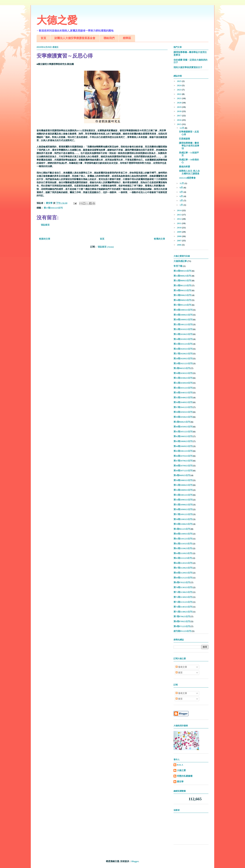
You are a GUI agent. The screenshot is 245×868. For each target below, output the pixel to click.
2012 (179, 219)
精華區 (127, 38)
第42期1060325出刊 (183, 436)
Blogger (135, 861)
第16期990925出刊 (182, 300)
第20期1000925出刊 (183, 319)
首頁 (43, 38)
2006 (179, 245)
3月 (182, 200)
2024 (179, 85)
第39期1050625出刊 (183, 417)
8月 (182, 192)
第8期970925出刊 (182, 621)
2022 (179, 94)
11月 (182, 183)
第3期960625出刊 (182, 422)
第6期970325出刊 (182, 582)
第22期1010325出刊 (183, 329)
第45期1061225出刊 (183, 451)
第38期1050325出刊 (183, 412)
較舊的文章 (160, 239)
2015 (179, 124)
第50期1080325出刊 (183, 480)
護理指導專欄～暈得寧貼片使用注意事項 (189, 146)
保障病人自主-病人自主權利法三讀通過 (189, 172)
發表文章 (181, 667)
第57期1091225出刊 (183, 514)
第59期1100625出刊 (183, 524)
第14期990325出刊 (182, 290)
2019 (179, 107)
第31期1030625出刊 (183, 378)
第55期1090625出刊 (183, 505)
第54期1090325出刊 (183, 500)
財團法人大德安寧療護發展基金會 (75, 38)
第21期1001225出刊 (183, 324)
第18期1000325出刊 (183, 310)
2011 (179, 223)
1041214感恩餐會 (187, 178)
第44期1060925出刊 (183, 446)
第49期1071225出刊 (183, 471)
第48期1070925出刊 (183, 466)
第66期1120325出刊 (183, 563)
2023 (179, 90)
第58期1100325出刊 (183, 519)
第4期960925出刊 (182, 475)
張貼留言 (45, 225)
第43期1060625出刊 (183, 441)
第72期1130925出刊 (183, 597)
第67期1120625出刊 (183, 568)
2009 (179, 232)
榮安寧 (180, 782)
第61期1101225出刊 (183, 539)
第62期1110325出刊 (183, 544)
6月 (182, 196)
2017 (179, 116)
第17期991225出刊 (182, 305)
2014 (179, 210)
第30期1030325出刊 (183, 373)
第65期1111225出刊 (183, 558)
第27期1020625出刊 (183, 354)
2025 (179, 81)
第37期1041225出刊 (53, 208)
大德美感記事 (180, 261)
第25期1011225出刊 (183, 344)
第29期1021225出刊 (183, 363)
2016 (179, 120)
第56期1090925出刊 (183, 509)
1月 (182, 205)
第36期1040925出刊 (183, 402)
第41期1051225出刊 (183, 432)
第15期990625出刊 (182, 295)
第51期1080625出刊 (183, 485)
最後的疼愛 (185, 167)
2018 (179, 111)
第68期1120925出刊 (183, 573)
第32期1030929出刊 (183, 383)
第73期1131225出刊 (183, 602)
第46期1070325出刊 (183, 456)
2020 (179, 103)
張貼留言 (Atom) (106, 247)
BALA (180, 765)
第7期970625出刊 (182, 616)
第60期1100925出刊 (183, 534)
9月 (182, 188)
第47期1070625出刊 (183, 461)
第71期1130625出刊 (183, 592)
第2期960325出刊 (182, 368)
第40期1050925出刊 (183, 427)
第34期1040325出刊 (183, 393)
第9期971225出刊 (182, 626)
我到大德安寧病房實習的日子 (188, 67)
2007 (179, 240)
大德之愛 (57, 20)
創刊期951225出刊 (182, 631)
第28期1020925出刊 (183, 358)
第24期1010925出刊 (183, 339)
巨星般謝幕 (185, 139)
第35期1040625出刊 (183, 397)
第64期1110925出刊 (183, 553)
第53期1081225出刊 (183, 495)
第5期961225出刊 (182, 529)
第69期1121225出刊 (183, 578)
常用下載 (178, 266)
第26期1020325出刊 (183, 349)
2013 (179, 215)
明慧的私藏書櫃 (185, 776)
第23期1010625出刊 (183, 334)
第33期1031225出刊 (183, 388)
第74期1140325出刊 (183, 607)
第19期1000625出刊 (183, 315)
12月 (182, 128)
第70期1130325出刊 (183, 587)
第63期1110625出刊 (183, 548)
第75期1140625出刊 (183, 612)
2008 (179, 236)
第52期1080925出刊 (183, 490)
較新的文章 (45, 239)
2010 (179, 228)
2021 (179, 98)
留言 (179, 673)
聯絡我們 (109, 38)
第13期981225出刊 (182, 285)
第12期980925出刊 (182, 281)
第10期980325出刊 (182, 271)
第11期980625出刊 (182, 276)
